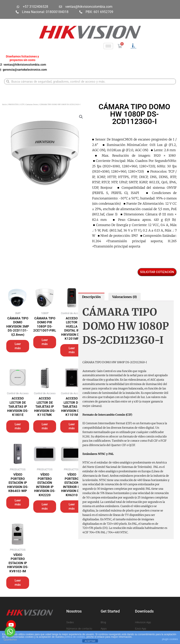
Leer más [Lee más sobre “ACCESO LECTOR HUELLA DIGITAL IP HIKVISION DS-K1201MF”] (72, 350)
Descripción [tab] (91, 297)
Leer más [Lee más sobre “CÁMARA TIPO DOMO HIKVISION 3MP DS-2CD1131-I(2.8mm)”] (18, 346)
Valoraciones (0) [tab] (125, 297)
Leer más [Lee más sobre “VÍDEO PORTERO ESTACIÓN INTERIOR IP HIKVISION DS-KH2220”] (45, 506)
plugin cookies (170, 639)
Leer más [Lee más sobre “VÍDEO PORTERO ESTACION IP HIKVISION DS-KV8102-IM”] (18, 583)
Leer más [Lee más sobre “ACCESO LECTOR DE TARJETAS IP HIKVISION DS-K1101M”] (72, 426)
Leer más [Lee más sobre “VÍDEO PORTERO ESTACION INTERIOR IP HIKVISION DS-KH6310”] (72, 506)
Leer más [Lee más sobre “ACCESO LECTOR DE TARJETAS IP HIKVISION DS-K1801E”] (18, 426)
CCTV (22, 104)
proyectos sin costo (22, 60)
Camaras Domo (32, 104)
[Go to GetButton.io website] (10, 640)
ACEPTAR (90, 641)
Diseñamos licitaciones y (22, 56)
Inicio (4, 104)
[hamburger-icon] (108, 46)
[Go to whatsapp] (10, 632)
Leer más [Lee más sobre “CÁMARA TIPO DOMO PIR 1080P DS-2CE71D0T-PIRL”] (45, 342)
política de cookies (75, 637)
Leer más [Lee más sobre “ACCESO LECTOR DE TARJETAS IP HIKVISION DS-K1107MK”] (45, 426)
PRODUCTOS (13, 104)
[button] (81, 117)
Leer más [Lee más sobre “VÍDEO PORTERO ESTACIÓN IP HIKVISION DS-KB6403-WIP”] (18, 502)
